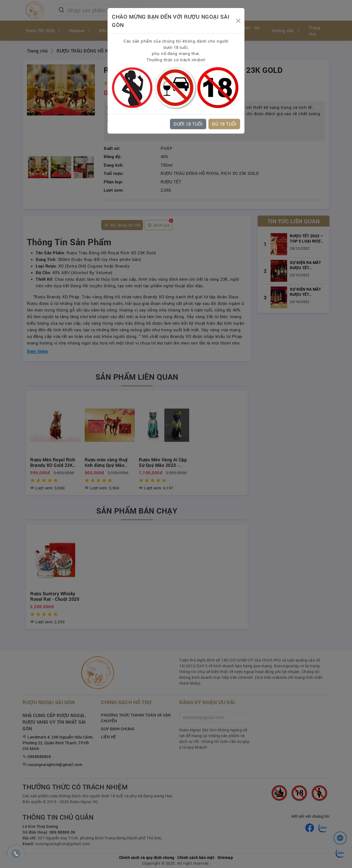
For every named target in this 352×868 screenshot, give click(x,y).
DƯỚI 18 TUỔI (188, 124)
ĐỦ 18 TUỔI (224, 124)
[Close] (238, 21)
